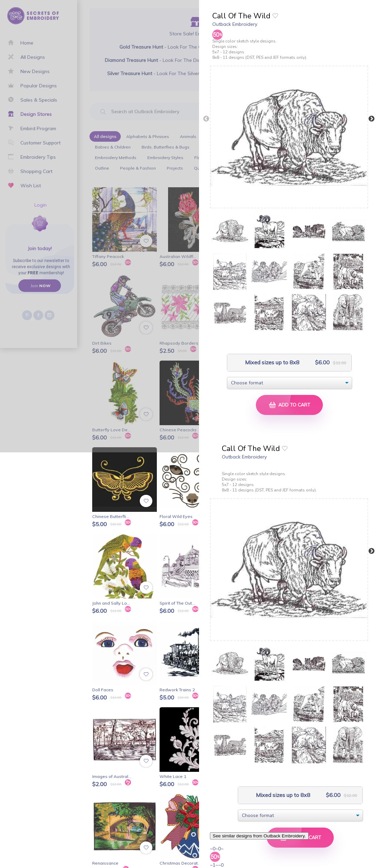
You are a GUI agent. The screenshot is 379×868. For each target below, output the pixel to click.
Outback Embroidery (235, 24)
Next (372, 119)
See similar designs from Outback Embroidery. (259, 836)
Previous (206, 119)
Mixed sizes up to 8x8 (271, 362)
